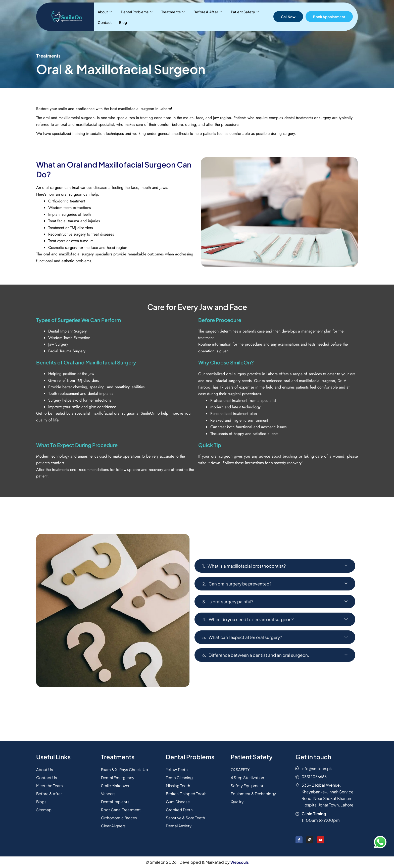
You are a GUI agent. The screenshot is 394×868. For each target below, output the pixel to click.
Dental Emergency (119, 776)
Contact (249, 17)
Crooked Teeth (180, 809)
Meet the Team (50, 784)
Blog (262, 17)
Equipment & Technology (255, 793)
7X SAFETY (241, 768)
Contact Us (47, 776)
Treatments (161, 17)
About (103, 17)
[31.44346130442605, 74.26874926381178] (197, 719)
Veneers (109, 793)
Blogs (42, 801)
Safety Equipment (248, 784)
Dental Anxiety (180, 825)
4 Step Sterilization (248, 776)
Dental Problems (130, 17)
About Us (45, 768)
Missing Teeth (179, 784)
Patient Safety (224, 17)
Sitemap (44, 809)
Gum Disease (179, 801)
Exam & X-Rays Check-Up (126, 768)
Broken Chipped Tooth (187, 793)
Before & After (191, 17)
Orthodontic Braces (120, 817)
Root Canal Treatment (121, 809)
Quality (238, 801)
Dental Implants (116, 801)
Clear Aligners (114, 825)
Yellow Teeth (178, 768)
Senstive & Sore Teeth (186, 817)
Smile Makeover (116, 784)
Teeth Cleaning (180, 776)
